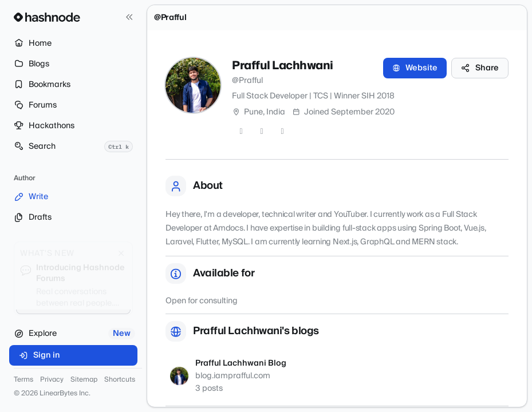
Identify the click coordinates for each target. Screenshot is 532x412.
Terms (23, 380)
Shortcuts (120, 380)
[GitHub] (262, 132)
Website (415, 68)
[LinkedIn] (282, 132)
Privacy (52, 380)
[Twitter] (241, 132)
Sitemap (84, 380)
